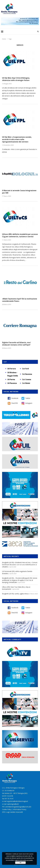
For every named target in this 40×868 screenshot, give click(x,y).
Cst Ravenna (27, 374)
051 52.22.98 (9, 796)
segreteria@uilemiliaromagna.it (17, 801)
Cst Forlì (25, 369)
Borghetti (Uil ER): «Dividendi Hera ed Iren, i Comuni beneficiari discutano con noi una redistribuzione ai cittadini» (20, 565)
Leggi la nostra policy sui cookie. (24, 860)
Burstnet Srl (23, 865)
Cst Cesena (27, 379)
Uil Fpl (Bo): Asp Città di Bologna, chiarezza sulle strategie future (16, 79)
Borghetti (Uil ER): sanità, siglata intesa (15, 594)
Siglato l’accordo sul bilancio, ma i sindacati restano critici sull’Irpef (16, 344)
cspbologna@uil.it (13, 804)
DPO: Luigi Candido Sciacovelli (12, 812)
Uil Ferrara (12, 369)
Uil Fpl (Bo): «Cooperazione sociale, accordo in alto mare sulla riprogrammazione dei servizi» (17, 139)
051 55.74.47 (9, 799)
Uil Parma (11, 379)
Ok (20, 863)
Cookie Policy (7, 809)
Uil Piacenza (12, 383)
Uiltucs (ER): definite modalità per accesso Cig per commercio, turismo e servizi (20, 235)
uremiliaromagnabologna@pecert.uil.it (18, 807)
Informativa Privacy (20, 809)
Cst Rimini (26, 383)
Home (4, 39)
